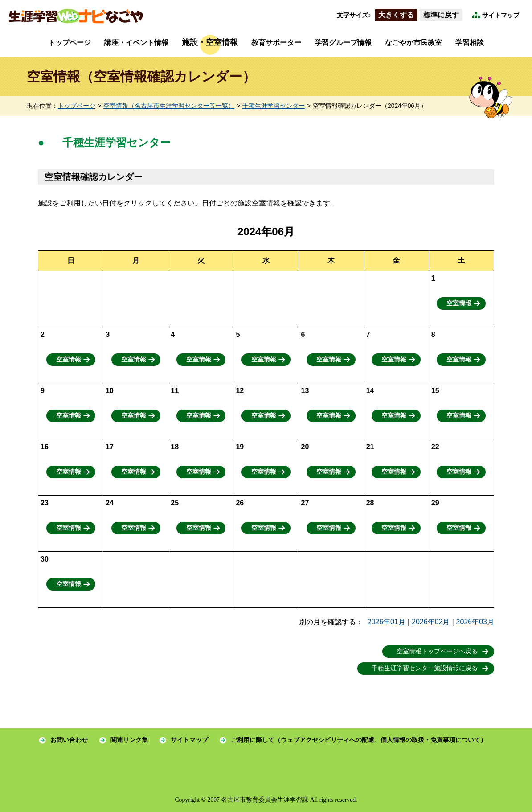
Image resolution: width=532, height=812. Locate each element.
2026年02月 (431, 622)
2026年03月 (475, 622)
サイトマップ (501, 15)
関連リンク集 (129, 740)
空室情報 (459, 303)
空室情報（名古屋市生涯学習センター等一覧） (169, 106)
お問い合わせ (69, 740)
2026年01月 (387, 622)
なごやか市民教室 (413, 43)
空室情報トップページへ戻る (437, 651)
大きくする (396, 15)
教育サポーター (276, 43)
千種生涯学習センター (274, 106)
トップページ (70, 43)
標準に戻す (441, 15)
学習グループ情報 (343, 43)
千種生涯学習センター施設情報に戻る (425, 668)
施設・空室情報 (210, 42)
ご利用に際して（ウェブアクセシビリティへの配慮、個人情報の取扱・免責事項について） (359, 740)
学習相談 (470, 43)
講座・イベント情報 (136, 43)
